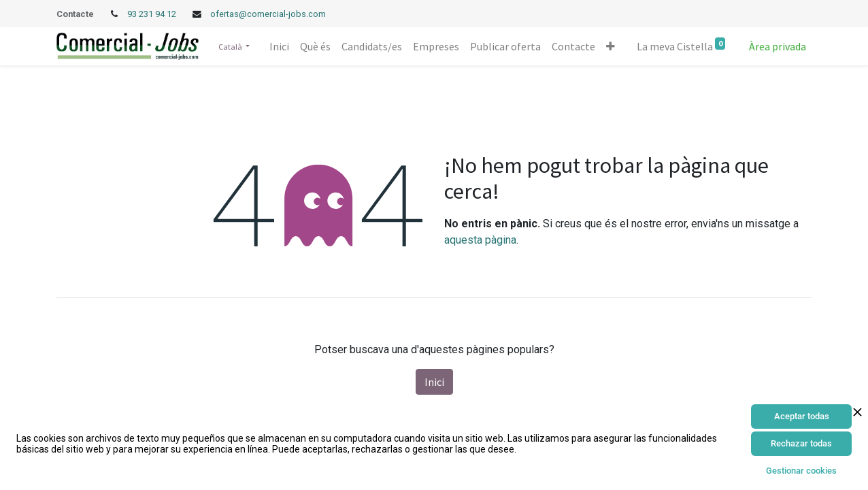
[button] (611, 46)
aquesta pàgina (480, 240)
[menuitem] (279, 46)
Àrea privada (778, 46)
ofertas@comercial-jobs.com (268, 14)
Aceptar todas (802, 416)
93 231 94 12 (153, 14)
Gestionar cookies (801, 471)
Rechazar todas (801, 443)
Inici (434, 382)
